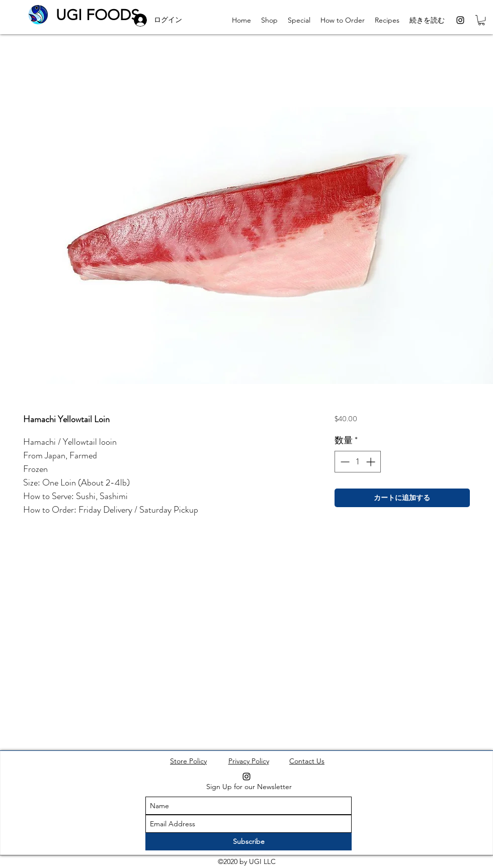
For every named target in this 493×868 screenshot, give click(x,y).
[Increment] (372, 462)
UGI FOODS (98, 15)
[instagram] (460, 20)
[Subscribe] (249, 842)
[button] (481, 20)
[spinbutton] (358, 462)
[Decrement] (344, 462)
